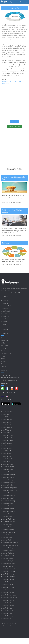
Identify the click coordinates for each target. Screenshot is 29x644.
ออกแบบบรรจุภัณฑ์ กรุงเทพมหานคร (10, 545)
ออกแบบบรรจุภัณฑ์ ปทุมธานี (8, 548)
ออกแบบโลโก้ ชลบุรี (6, 451)
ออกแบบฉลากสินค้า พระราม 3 (9, 467)
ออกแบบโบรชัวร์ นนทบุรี (7, 616)
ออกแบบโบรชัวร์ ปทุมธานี (7, 600)
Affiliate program (6, 359)
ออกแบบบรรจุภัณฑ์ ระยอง (8, 558)
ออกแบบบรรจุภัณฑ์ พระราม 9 (9, 524)
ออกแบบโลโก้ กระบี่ (6, 462)
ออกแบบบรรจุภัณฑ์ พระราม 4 (9, 522)
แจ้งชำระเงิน (4, 343)
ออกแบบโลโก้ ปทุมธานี (7, 443)
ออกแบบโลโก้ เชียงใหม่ (7, 446)
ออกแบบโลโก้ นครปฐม (7, 448)
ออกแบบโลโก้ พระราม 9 (7, 420)
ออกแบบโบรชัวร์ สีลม (6, 590)
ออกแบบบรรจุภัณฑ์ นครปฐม (8, 553)
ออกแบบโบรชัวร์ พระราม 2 (8, 569)
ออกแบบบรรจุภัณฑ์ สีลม (7, 538)
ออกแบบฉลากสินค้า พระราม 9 (9, 472)
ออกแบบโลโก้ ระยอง (6, 454)
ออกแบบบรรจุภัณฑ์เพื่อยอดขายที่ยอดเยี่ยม (14, 178)
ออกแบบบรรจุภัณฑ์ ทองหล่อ (8, 527)
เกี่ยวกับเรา (5, 334)
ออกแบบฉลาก (5, 303)
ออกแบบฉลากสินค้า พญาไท (8, 480)
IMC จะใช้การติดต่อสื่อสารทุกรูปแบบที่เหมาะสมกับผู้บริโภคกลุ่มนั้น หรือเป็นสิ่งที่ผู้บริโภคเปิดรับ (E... (14, 261)
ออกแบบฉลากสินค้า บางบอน (8, 483)
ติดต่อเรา (3, 356)
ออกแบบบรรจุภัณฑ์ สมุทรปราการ (9, 543)
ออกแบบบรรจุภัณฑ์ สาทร (7, 530)
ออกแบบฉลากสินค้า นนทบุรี (8, 511)
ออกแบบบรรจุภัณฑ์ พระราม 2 (9, 517)
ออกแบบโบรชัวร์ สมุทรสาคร (8, 593)
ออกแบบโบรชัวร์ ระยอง (7, 611)
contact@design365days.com (11, 378)
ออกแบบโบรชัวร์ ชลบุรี (7, 608)
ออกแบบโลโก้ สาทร (6, 425)
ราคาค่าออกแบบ (5, 338)
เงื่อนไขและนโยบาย (6, 354)
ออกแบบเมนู (4, 324)
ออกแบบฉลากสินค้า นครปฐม (8, 501)
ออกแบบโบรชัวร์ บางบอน (7, 587)
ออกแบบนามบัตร (5, 314)
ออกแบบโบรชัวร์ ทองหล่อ (7, 579)
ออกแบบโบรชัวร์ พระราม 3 (8, 572)
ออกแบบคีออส (5, 319)
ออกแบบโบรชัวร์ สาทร (7, 582)
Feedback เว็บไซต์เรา (6, 400)
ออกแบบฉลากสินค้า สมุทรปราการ (10, 490)
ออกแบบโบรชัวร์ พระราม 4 (8, 574)
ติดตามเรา (4, 384)
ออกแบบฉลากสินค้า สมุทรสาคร (9, 488)
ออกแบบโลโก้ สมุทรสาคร (7, 435)
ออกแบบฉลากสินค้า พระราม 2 (9, 464)
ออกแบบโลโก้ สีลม (6, 433)
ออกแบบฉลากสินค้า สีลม (7, 485)
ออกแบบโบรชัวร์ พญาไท (7, 585)
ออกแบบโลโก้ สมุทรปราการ (8, 438)
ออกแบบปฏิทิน (5, 330)
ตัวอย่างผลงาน (5, 346)
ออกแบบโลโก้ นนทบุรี (6, 459)
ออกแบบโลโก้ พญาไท (6, 428)
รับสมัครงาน (4, 361)
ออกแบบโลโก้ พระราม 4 (7, 417)
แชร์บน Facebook (15, 127)
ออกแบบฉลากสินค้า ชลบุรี (8, 503)
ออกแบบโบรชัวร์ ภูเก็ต (7, 613)
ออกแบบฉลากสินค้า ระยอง (8, 506)
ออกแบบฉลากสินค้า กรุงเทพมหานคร (10, 493)
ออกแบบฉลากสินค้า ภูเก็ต (7, 509)
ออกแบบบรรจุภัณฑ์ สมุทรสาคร (9, 540)
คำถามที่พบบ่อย (5, 351)
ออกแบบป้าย (4, 322)
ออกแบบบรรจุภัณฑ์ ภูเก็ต (7, 561)
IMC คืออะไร (6, 243)
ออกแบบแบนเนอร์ (6, 316)
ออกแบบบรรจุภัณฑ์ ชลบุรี (7, 556)
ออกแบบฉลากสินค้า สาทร (8, 477)
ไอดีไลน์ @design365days (10, 380)
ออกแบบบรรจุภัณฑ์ (6, 306)
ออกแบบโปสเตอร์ (5, 311)
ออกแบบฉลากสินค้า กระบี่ (8, 514)
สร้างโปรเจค (4, 348)
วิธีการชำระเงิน (5, 341)
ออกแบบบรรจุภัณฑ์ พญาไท (8, 532)
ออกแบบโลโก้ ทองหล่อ (7, 422)
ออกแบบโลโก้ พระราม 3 (7, 414)
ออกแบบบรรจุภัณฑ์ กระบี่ (7, 566)
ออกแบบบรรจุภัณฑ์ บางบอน (8, 535)
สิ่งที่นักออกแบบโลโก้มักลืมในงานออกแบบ (13, 211)
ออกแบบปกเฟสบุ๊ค (6, 327)
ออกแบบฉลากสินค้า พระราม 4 (9, 469)
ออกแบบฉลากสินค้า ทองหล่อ (8, 475)
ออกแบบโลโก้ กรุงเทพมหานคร (9, 441)
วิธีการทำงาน (4, 364)
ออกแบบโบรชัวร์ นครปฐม (7, 606)
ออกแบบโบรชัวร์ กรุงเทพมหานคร (9, 598)
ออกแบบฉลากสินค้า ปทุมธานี (8, 496)
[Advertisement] (14, 102)
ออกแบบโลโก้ (4, 301)
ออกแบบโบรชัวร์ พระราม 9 (8, 577)
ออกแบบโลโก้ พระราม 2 (7, 412)
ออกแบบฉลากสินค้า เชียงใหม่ (8, 498)
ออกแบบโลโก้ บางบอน (7, 430)
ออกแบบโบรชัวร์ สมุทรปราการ (9, 595)
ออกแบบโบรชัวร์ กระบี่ (7, 619)
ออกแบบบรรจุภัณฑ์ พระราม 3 (9, 519)
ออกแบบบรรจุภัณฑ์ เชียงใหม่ (8, 551)
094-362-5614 (6, 375)
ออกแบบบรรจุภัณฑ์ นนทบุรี (8, 564)
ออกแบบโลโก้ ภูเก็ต (6, 456)
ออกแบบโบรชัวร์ (5, 309)
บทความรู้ (4, 367)
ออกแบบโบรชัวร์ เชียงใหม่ (7, 603)
